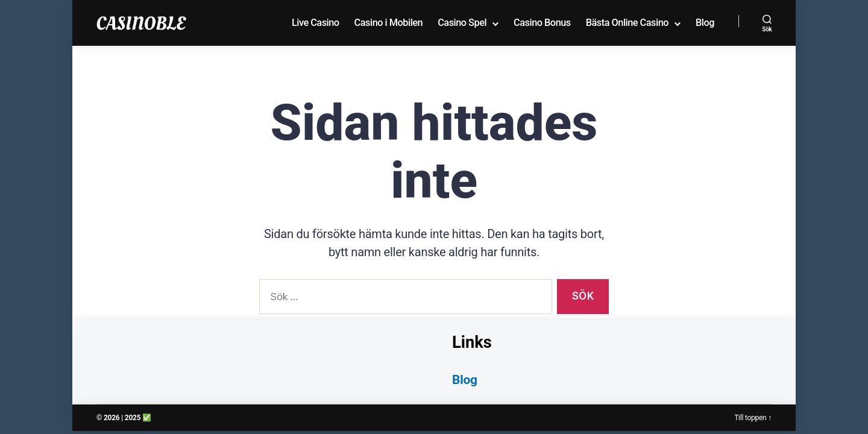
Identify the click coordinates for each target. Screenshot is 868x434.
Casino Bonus (542, 23)
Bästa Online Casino (627, 23)
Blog (705, 23)
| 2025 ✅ (136, 418)
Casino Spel (462, 23)
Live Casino (316, 23)
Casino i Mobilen (389, 23)
